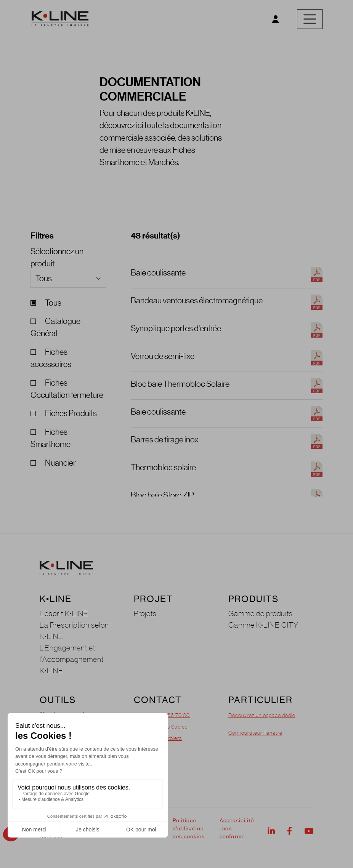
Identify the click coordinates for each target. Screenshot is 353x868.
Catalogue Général (55, 327)
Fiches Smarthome (51, 438)
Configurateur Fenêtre (255, 733)
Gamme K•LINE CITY (263, 625)
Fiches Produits (64, 413)
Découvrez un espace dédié (262, 715)
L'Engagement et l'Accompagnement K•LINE (72, 659)
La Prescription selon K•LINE (74, 631)
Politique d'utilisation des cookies (189, 828)
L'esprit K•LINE (64, 613)
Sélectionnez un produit (57, 257)
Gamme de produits (261, 613)
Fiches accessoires (51, 358)
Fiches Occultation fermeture (67, 389)
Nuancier (53, 463)
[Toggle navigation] (310, 19)
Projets (145, 613)
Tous (46, 303)
